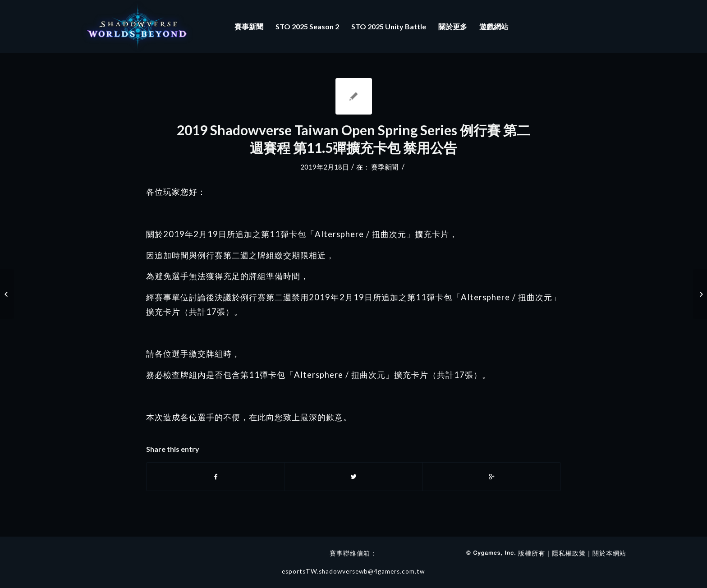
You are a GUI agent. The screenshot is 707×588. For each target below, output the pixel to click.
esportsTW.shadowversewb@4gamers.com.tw (353, 571)
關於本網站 (609, 553)
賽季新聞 (385, 167)
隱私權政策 (569, 553)
